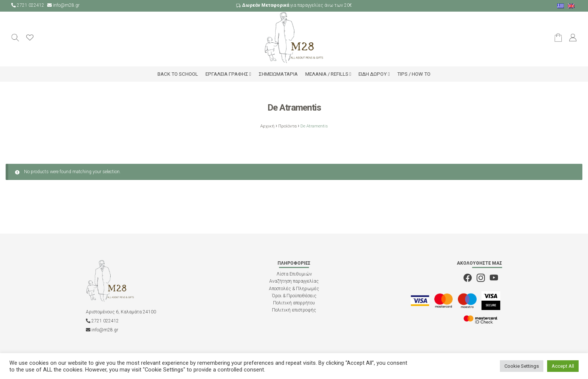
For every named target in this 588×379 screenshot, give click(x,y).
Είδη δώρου (373, 74)
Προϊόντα (287, 126)
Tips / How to (414, 74)
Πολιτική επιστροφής (294, 310)
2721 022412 (28, 5)
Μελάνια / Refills (327, 74)
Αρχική (267, 126)
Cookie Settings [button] (522, 366)
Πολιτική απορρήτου (294, 303)
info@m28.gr (63, 5)
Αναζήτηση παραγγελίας (294, 281)
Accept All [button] (563, 366)
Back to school (178, 74)
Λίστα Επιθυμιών (294, 274)
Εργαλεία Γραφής (227, 74)
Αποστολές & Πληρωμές (294, 289)
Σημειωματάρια (278, 74)
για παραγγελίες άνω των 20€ (294, 5)
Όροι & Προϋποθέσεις (294, 296)
